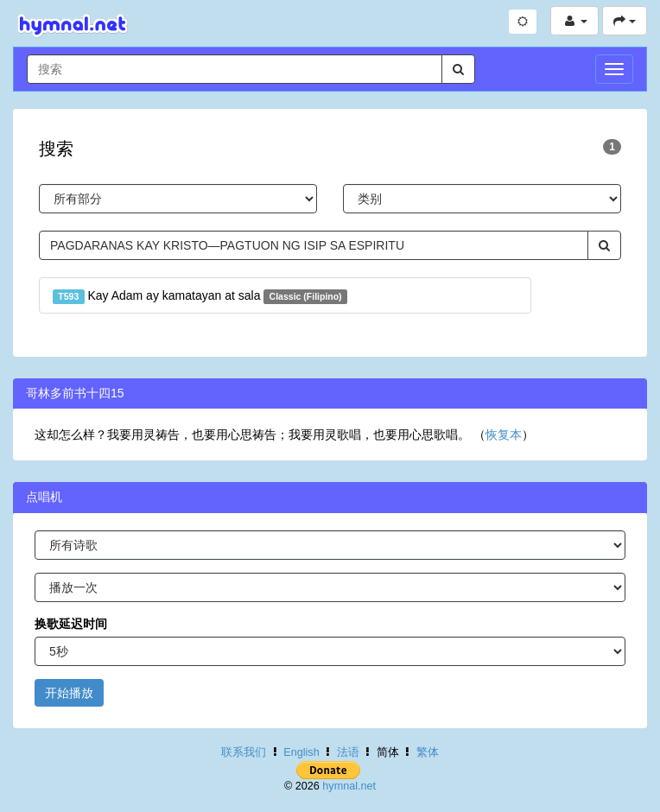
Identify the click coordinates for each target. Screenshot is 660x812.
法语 (348, 752)
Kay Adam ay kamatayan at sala (200, 296)
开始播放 (69, 693)
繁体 (428, 752)
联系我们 (244, 752)
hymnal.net (349, 786)
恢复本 (504, 435)
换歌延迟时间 (71, 624)
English (301, 752)
